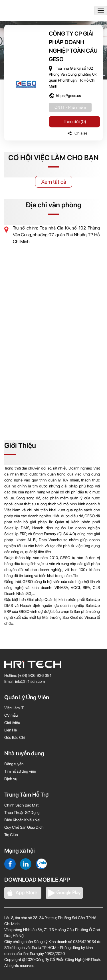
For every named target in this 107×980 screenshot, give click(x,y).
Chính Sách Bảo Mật (21, 805)
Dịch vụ (11, 779)
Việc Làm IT (14, 708)
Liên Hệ (11, 730)
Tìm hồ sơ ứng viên (20, 771)
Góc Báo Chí (15, 737)
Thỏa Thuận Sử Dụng (22, 812)
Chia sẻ (77, 133)
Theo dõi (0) (74, 122)
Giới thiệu (12, 723)
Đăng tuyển (14, 764)
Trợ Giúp (11, 835)
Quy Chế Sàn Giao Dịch (24, 827)
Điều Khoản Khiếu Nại (22, 820)
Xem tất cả (54, 182)
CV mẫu (11, 715)
